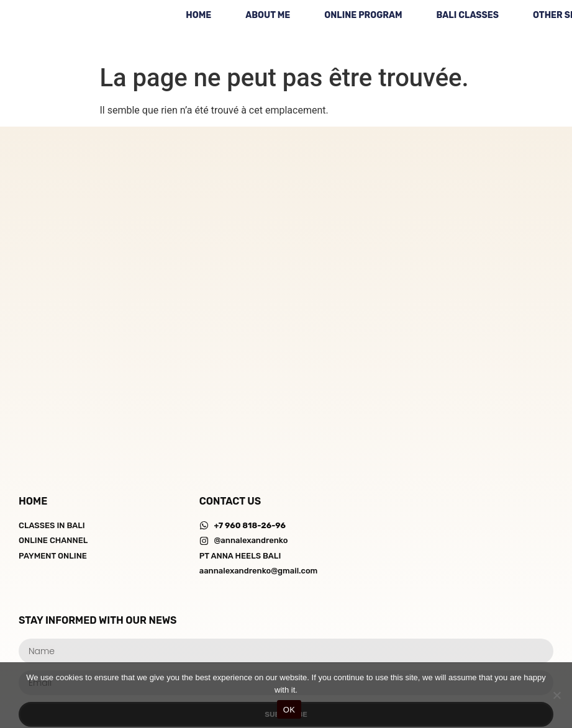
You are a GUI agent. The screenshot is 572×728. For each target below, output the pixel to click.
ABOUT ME (268, 15)
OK (289, 710)
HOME (198, 15)
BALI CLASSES (468, 15)
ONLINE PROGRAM (363, 15)
